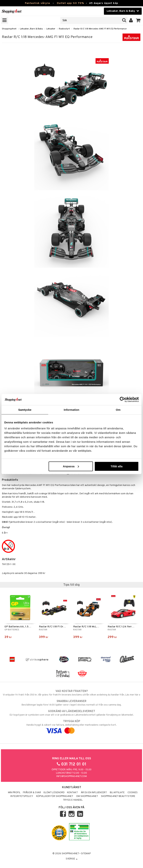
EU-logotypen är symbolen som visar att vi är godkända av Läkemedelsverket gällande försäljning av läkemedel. (71, 713)
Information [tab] (71, 410)
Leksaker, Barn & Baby (31, 29)
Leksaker (51, 29)
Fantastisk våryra (37, 3)
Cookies (133, 793)
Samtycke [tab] (25, 410)
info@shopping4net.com (72, 776)
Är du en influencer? (94, 793)
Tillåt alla (117, 466)
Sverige (72, 859)
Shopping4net (9, 29)
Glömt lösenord (54, 793)
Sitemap (86, 854)
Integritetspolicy (22, 796)
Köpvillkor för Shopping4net (55, 796)
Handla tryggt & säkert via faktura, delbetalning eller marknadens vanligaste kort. (71, 726)
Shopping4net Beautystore (118, 796)
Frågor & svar (32, 793)
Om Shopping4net (87, 796)
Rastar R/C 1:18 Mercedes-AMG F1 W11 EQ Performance (100, 29)
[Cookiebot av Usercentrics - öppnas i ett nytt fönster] (122, 400)
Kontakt (72, 793)
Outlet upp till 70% (70, 3)
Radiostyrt (64, 29)
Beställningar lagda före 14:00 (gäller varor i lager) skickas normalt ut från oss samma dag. (71, 703)
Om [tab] (118, 410)
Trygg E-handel (73, 800)
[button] (138, 20)
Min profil (14, 793)
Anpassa (71, 466)
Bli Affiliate (117, 793)
